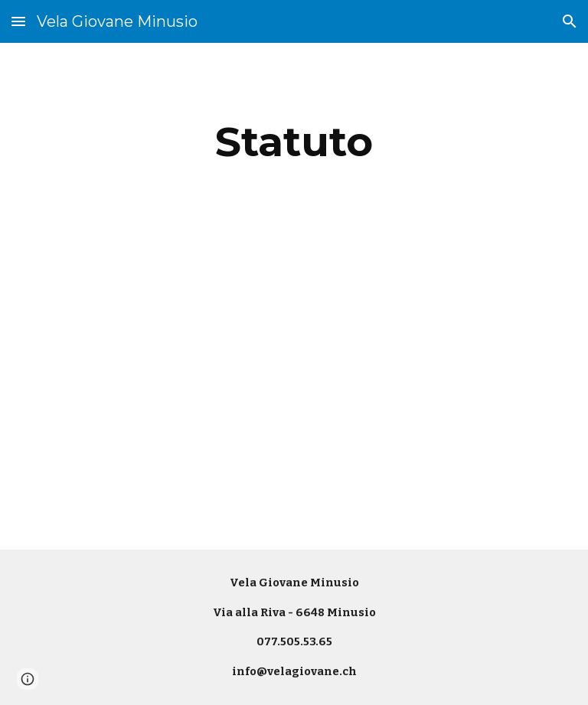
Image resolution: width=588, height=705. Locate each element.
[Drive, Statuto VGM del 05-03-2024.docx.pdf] (294, 395)
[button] (18, 21)
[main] (294, 142)
